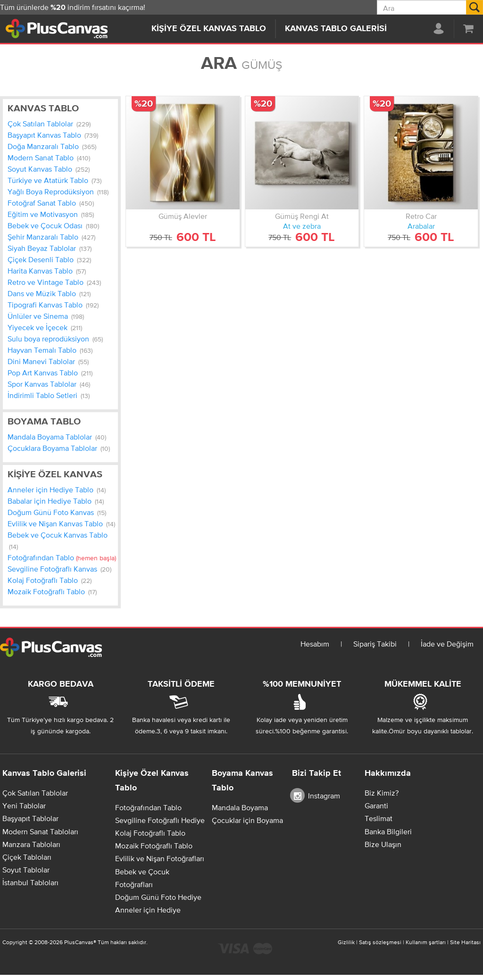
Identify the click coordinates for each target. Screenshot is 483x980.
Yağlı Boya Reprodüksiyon (58, 191)
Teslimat (379, 818)
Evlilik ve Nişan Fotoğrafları (160, 858)
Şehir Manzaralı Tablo (51, 237)
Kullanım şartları (426, 942)
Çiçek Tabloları (27, 857)
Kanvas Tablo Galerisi (336, 29)
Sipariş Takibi (375, 644)
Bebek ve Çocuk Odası (53, 225)
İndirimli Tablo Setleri (49, 395)
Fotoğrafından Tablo (62, 557)
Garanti (376, 806)
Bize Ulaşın (383, 844)
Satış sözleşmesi (380, 942)
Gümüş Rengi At (302, 216)
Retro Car (421, 216)
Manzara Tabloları (31, 844)
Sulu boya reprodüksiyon (55, 339)
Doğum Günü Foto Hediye (158, 897)
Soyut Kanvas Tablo (49, 169)
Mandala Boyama (240, 807)
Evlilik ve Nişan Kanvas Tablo (61, 523)
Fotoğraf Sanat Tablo (51, 203)
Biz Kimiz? (382, 793)
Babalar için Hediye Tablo (56, 501)
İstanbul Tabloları (30, 882)
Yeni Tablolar (24, 806)
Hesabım (315, 644)
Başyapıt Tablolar (30, 818)
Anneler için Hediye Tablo (57, 490)
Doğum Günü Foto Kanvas (57, 512)
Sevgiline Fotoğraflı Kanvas (59, 569)
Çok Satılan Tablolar (49, 124)
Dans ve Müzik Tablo (49, 293)
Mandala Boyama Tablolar (57, 437)
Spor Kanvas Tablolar (49, 384)
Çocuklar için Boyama (247, 820)
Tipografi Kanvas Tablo (53, 305)
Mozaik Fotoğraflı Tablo (52, 591)
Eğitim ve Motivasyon (51, 214)
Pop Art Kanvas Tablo (50, 373)
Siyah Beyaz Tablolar (50, 248)
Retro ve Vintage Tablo (54, 282)
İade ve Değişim (447, 644)
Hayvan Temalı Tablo (50, 350)
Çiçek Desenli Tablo (49, 259)
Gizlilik (346, 942)
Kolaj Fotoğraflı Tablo (50, 580)
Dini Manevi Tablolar (48, 361)
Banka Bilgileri (388, 831)
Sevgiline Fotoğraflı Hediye (160, 820)
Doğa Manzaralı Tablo (52, 146)
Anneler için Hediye (148, 910)
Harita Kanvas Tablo (47, 271)
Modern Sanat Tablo (49, 158)
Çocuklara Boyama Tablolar (59, 448)
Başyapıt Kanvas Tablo (53, 135)
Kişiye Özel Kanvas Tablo (209, 29)
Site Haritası (465, 942)
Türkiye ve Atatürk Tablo (54, 180)
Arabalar (421, 226)
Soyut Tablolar (26, 870)
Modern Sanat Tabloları (40, 831)
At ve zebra (302, 226)
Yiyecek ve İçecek (45, 327)
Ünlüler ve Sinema (46, 316)
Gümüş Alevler (183, 216)
